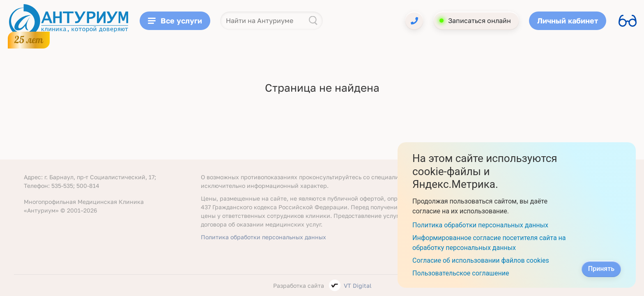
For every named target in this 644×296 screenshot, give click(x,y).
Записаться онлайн (480, 21)
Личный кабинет (568, 21)
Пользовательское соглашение (461, 273)
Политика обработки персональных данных (263, 237)
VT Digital (358, 286)
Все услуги (175, 21)
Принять (601, 269)
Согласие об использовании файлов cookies (481, 260)
